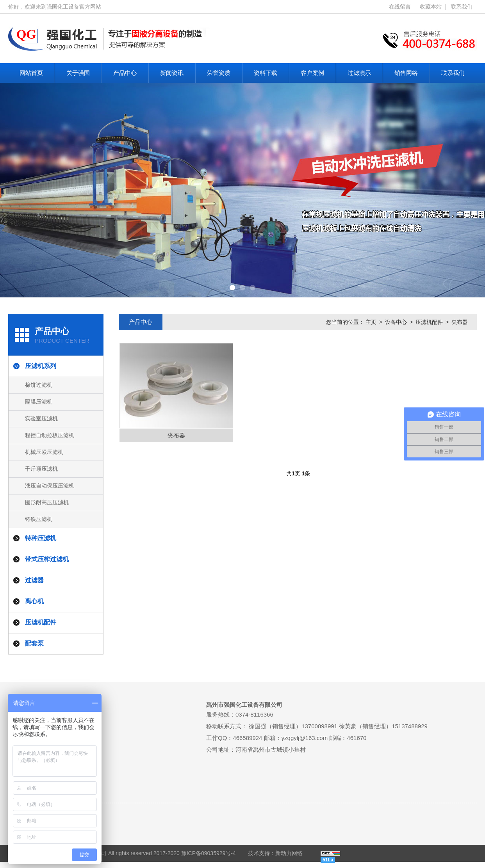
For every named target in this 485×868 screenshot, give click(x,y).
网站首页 (31, 73)
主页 (371, 322)
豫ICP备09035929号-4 (209, 853)
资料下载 (266, 73)
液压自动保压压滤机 (50, 486)
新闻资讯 (172, 73)
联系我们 (462, 7)
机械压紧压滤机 (44, 452)
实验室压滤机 (41, 418)
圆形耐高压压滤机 (47, 502)
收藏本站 (431, 7)
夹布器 (460, 322)
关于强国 (78, 73)
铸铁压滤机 (39, 519)
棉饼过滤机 (39, 385)
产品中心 (125, 73)
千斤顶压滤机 (41, 469)
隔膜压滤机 (39, 402)
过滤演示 (359, 73)
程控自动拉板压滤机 (50, 435)
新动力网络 (289, 853)
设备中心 (396, 322)
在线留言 (400, 7)
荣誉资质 (219, 73)
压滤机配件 (429, 322)
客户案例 (312, 73)
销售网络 (406, 73)
